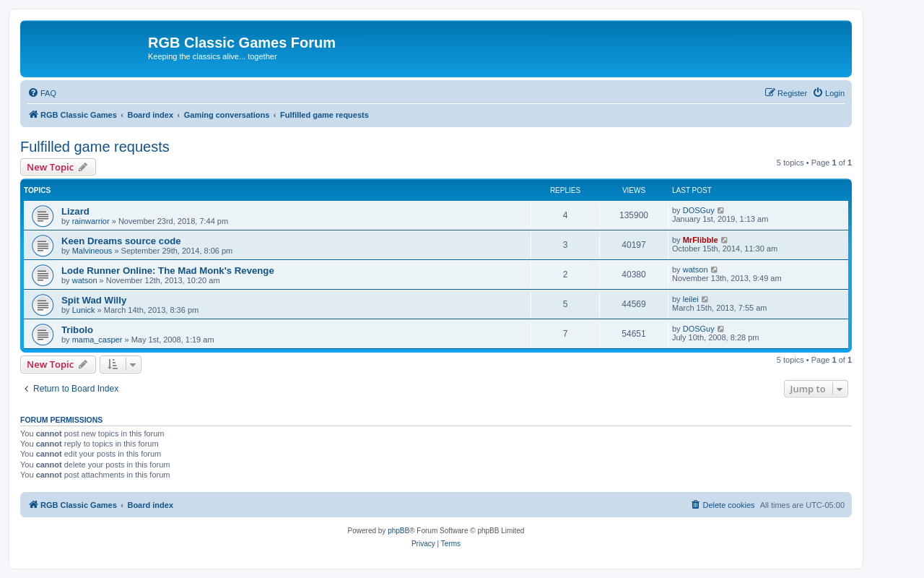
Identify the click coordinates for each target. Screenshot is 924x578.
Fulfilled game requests (95, 147)
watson (85, 280)
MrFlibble (701, 240)
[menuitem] (42, 93)
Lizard (75, 211)
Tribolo (77, 330)
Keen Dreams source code (121, 241)
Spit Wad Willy (94, 300)
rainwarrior (91, 221)
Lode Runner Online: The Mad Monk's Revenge (168, 271)
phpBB (398, 531)
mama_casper (97, 340)
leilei (691, 299)
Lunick (84, 310)
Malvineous (92, 251)
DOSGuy (699, 210)
